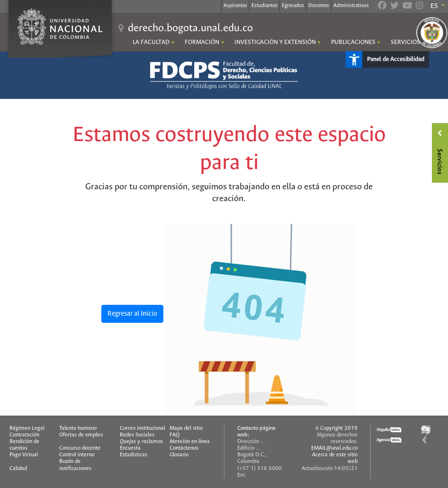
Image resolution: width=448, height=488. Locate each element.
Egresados (293, 6)
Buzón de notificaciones (75, 465)
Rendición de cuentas (24, 445)
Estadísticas (134, 455)
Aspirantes (235, 6)
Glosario (179, 455)
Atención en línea (190, 442)
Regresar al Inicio (132, 314)
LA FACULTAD (151, 42)
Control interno (77, 455)
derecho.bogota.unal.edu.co (190, 28)
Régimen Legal (27, 428)
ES (435, 6)
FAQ (175, 435)
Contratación (24, 435)
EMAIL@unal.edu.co (334, 448)
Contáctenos (184, 448)
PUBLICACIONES (353, 42)
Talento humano (78, 428)
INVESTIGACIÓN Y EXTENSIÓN (275, 42)
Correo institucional (143, 428)
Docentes (319, 6)
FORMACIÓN (202, 42)
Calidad (18, 469)
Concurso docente (80, 448)
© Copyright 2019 (336, 428)
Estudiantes (264, 6)
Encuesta (130, 448)
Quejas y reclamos (141, 442)
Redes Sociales (137, 435)
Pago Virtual (24, 455)
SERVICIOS (405, 42)
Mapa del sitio (186, 428)
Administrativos (351, 6)
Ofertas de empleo (81, 435)
